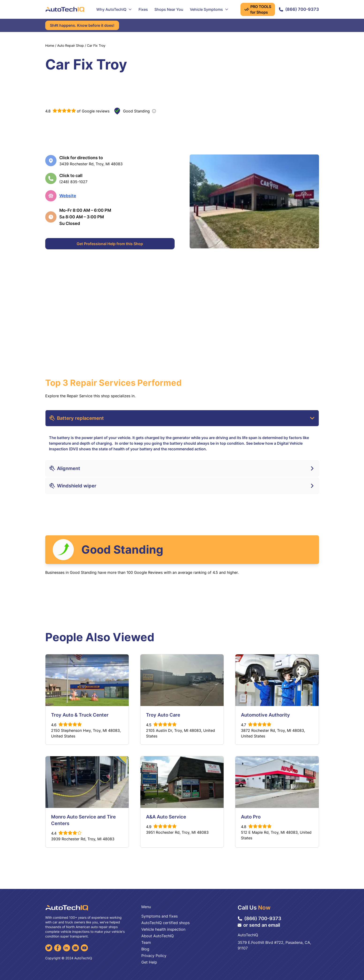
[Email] (75, 948)
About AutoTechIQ (158, 936)
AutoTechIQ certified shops (165, 923)
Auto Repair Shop (71, 45)
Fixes (143, 9)
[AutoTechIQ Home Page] (65, 9)
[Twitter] (49, 948)
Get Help (149, 962)
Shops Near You (169, 9)
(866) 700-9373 (299, 9)
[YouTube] (84, 948)
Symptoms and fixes (159, 916)
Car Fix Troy (96, 45)
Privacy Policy (154, 956)
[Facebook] (58, 948)
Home (50, 45)
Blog (145, 949)
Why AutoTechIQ (114, 9)
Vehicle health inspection (163, 929)
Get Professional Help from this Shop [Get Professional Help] (110, 244)
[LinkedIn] (67, 948)
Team (146, 942)
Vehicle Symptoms (209, 9)
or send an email (259, 925)
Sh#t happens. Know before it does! (82, 25)
